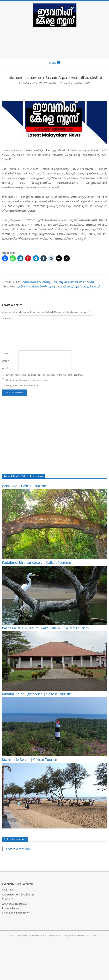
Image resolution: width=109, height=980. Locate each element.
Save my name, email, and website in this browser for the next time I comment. (45, 375)
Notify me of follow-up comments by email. (27, 380)
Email (5, 361)
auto (87, 83)
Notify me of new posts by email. (22, 386)
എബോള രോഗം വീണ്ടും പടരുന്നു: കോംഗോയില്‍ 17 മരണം (58, 282)
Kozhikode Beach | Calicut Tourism (30, 760)
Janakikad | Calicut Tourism (24, 486)
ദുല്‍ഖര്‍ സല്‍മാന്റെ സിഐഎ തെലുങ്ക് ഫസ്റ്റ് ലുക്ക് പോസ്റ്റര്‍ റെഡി (58, 286)
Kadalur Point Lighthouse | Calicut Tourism (37, 694)
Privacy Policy (10, 908)
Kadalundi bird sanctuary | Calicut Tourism (36, 562)
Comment (8, 318)
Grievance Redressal (15, 904)
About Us (8, 890)
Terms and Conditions (16, 913)
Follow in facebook (15, 839)
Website (6, 368)
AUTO (67, 83)
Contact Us (9, 899)
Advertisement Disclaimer (18, 894)
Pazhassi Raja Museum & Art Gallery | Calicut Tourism (45, 628)
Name (6, 353)
